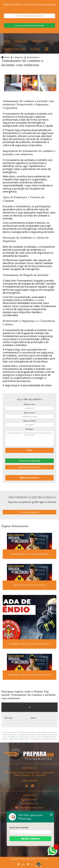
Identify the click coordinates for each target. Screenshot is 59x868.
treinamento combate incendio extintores (34, 57)
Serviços (37, 41)
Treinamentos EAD (14, 49)
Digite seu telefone (30, 421)
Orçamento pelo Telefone (30, 467)
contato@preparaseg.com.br (29, 808)
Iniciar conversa (30, 839)
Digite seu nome (29, 404)
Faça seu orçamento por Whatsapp (30, 25)
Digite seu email (29, 413)
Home (7, 41)
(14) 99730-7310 (29, 804)
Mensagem (29, 429)
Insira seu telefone (19, 828)
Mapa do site (31, 846)
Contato (35, 49)
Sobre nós (21, 41)
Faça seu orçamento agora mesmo (29, 16)
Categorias (18, 57)
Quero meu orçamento (29, 512)
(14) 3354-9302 (29, 800)
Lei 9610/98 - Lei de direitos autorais (43, 739)
